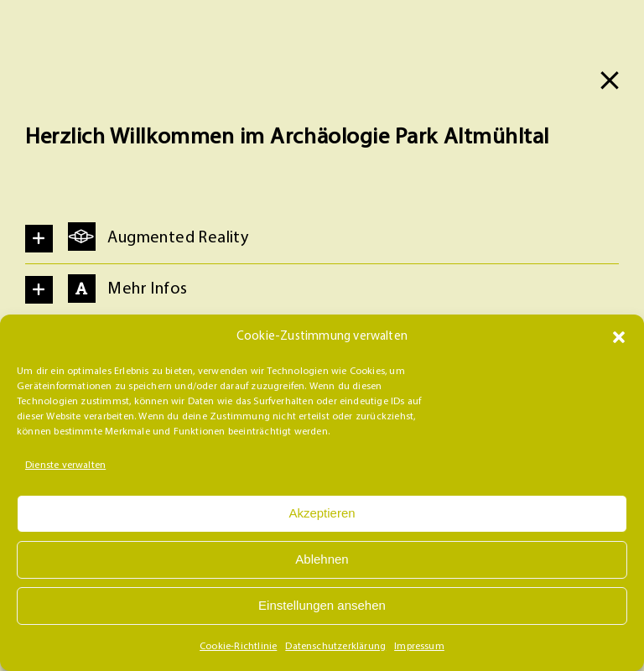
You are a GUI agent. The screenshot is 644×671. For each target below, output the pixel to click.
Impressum (419, 647)
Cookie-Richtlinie (238, 647)
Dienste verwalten (65, 466)
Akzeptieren (322, 513)
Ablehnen (322, 559)
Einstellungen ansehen (322, 605)
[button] (619, 337)
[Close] (610, 81)
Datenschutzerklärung (335, 647)
